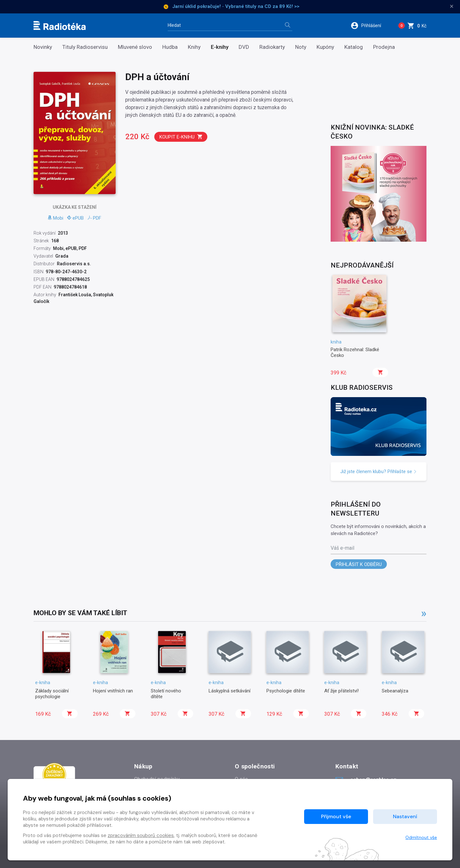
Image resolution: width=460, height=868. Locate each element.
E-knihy (220, 47)
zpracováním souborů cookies (141, 835)
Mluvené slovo (135, 47)
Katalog (354, 47)
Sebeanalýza (395, 691)
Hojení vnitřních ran (113, 691)
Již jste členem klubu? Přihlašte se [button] (379, 472)
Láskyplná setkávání (230, 691)
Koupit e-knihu (181, 137)
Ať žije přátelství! (341, 691)
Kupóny (325, 47)
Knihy (194, 47)
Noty (301, 47)
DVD (244, 47)
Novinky (43, 47)
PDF (94, 218)
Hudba (170, 47)
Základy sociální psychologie (52, 694)
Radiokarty (272, 47)
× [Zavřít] (452, 6)
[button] (370, 26)
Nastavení (405, 816)
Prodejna (384, 47)
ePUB (75, 218)
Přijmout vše (336, 816)
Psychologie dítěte (286, 691)
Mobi (55, 218)
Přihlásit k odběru (359, 564)
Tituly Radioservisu (85, 47)
